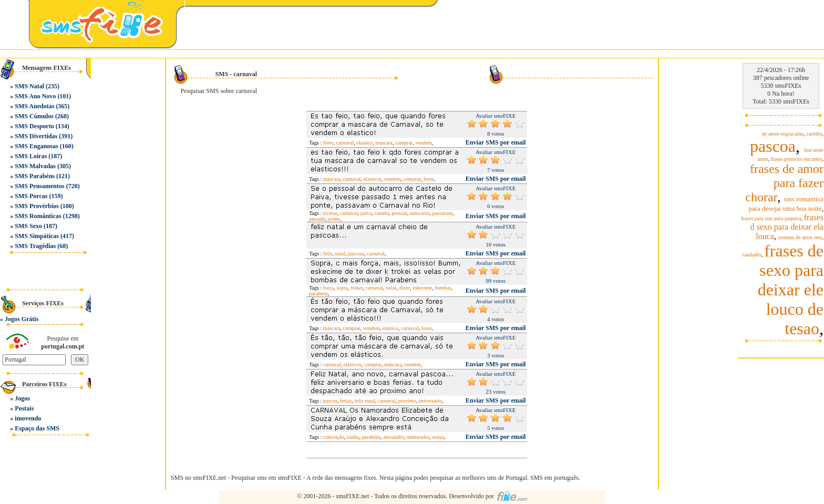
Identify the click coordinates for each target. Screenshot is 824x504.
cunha (353, 437)
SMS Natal (29, 86)
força (329, 288)
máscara (332, 328)
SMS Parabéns (35, 176)
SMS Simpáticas (37, 236)
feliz (328, 254)
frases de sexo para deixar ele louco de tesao (791, 290)
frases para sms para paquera (771, 218)
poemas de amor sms (800, 237)
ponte (334, 219)
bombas (443, 288)
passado (317, 219)
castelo (382, 213)
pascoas (356, 254)
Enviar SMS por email (496, 142)
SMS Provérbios (37, 206)
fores (328, 143)
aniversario (430, 401)
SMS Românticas (38, 216)
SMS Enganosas (36, 146)
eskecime (422, 288)
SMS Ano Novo (35, 96)
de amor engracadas (783, 134)
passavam (442, 213)
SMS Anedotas (34, 106)
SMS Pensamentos (39, 186)
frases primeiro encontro (797, 159)
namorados (418, 437)
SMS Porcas (31, 196)
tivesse (330, 213)
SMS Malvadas (35, 166)
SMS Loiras (31, 156)
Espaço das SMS (37, 428)
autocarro (420, 213)
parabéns (372, 437)
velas (391, 288)
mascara (384, 143)
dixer (405, 288)
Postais (24, 408)
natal (340, 254)
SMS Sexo (28, 226)
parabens (318, 294)
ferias (346, 401)
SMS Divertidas (36, 136)
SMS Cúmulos (34, 116)
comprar (404, 143)
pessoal (399, 213)
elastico (365, 143)
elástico (390, 328)
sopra (342, 288)
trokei (357, 288)
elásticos (353, 364)
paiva (366, 213)
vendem (424, 143)
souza (438, 437)
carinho (815, 134)
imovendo (28, 418)
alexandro (393, 437)
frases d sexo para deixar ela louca (787, 227)
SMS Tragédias (35, 246)
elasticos (372, 179)
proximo (407, 401)
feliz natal (365, 401)
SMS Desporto (34, 126)
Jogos (22, 398)
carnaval (345, 143)
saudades (752, 255)
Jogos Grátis (22, 319)
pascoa (330, 401)
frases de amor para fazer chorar (784, 183)
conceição (334, 437)
